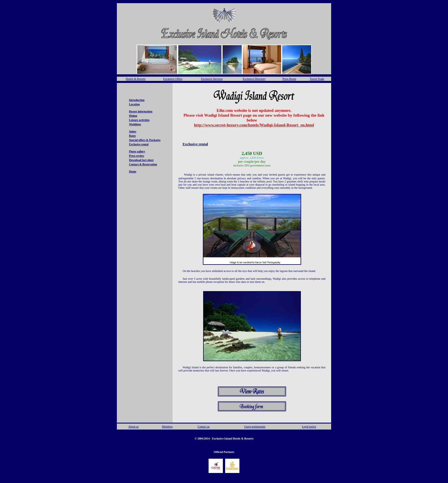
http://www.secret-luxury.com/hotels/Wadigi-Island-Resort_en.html (254, 125)
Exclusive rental (139, 144)
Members (167, 427)
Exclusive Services (212, 79)
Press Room (289, 79)
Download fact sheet (141, 160)
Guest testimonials (255, 427)
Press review (136, 156)
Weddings (135, 124)
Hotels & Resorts (136, 79)
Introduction (137, 100)
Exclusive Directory (254, 79)
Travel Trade (317, 79)
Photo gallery (137, 151)
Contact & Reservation (143, 164)
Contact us (204, 427)
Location (134, 104)
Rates (132, 136)
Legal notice (309, 427)
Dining (133, 116)
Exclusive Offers (173, 79)
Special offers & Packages (145, 140)
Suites (133, 131)
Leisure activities (139, 120)
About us (133, 427)
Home (133, 171)
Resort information (141, 111)
